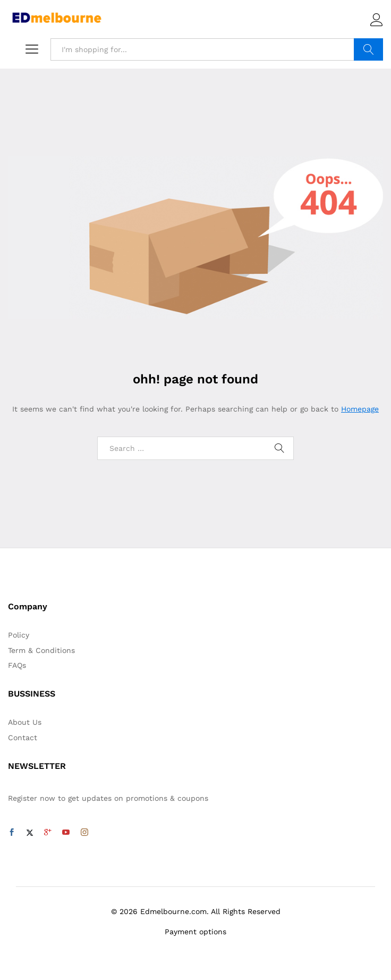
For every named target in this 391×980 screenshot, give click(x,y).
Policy (19, 635)
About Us (25, 722)
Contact (23, 738)
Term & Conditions (41, 650)
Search (368, 49)
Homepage (360, 409)
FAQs (17, 665)
